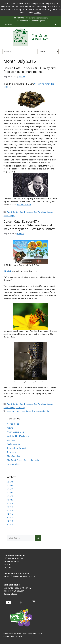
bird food (16, 411)
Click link (7, 271)
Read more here (24, 205)
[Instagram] (34, 602)
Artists (10, 428)
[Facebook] (21, 602)
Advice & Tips (13, 424)
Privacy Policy (9, 636)
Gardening (21, 408)
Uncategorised (14, 464)
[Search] (33, 51)
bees (9, 411)
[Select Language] (48, 51)
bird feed (11, 440)
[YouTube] (9, 602)
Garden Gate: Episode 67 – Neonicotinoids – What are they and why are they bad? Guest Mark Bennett (29, 225)
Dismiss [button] (37, 13)
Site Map (19, 636)
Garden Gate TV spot (16, 448)
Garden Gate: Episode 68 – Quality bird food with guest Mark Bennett (30, 70)
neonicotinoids (42, 411)
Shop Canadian (14, 456)
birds (23, 411)
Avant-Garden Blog (15, 212)
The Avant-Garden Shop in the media (23, 460)
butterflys (30, 411)
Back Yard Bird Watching (35, 212)
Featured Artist (14, 444)
